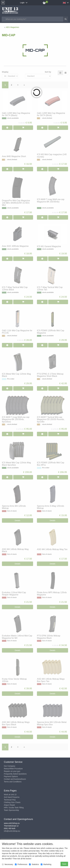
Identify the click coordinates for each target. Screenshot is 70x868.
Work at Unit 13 (10, 795)
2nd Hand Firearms (12, 797)
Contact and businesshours (15, 779)
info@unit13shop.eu (12, 831)
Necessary (8, 864)
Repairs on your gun (12, 771)
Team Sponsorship (11, 810)
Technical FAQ (10, 800)
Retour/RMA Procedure (13, 769)
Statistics (34, 864)
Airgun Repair (9, 805)
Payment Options (11, 776)
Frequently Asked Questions (15, 774)
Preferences (21, 864)
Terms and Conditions (13, 782)
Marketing (46, 864)
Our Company (10, 766)
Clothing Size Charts (12, 802)
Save (64, 864)
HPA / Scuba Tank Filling (14, 808)
